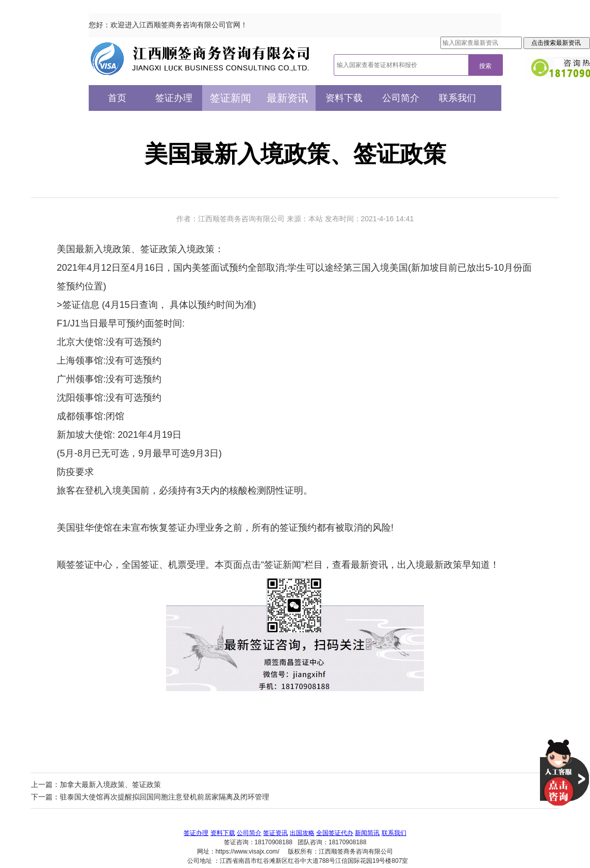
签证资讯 (275, 833)
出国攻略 (302, 833)
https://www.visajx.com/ (248, 851)
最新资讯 (287, 98)
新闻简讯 (367, 833)
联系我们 (457, 98)
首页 (117, 98)
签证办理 (174, 98)
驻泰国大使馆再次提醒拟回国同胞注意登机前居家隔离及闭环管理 (165, 797)
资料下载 (344, 98)
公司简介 (401, 98)
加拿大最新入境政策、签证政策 (110, 784)
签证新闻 (231, 98)
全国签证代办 (335, 833)
